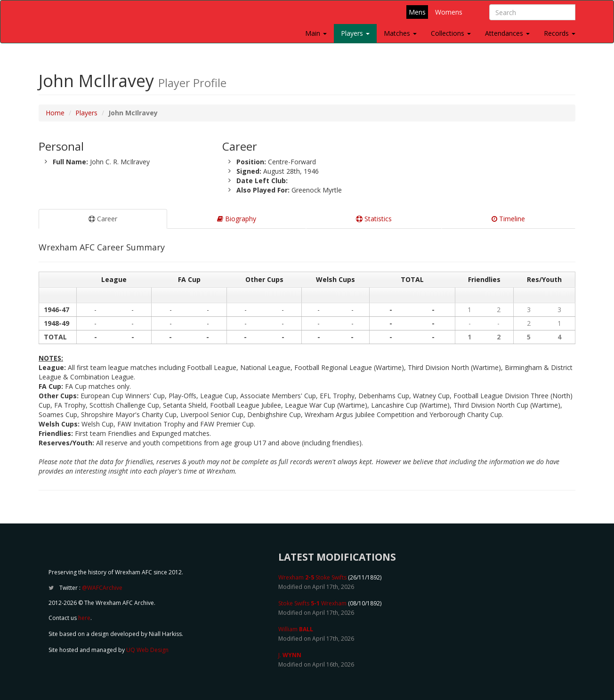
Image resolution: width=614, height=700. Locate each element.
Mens (417, 12)
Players (355, 33)
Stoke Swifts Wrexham (312, 603)
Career (103, 219)
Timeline (508, 219)
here (84, 618)
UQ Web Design (147, 650)
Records (560, 33)
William (296, 629)
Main (316, 33)
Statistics (374, 219)
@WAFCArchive (102, 588)
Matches (400, 33)
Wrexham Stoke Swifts (312, 577)
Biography (237, 219)
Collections (451, 33)
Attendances (507, 33)
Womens (449, 12)
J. (290, 655)
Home (55, 113)
